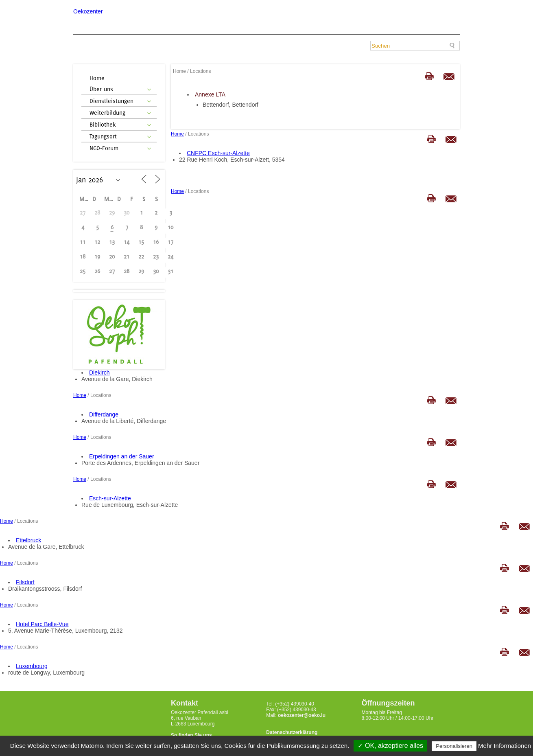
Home (97, 78)
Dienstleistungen (111, 101)
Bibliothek (103, 124)
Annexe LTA (210, 94)
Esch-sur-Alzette (110, 498)
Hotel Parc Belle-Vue (42, 624)
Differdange (104, 414)
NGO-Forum (104, 148)
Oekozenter (88, 11)
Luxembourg (32, 666)
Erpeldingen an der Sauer (122, 456)
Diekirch (99, 373)
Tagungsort (103, 136)
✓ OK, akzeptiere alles (390, 746)
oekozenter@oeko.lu (302, 715)
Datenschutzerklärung (292, 732)
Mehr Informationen (505, 746)
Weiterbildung (107, 113)
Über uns (101, 89)
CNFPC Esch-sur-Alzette (218, 153)
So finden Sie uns (191, 735)
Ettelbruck (28, 540)
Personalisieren (454, 746)
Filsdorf (25, 582)
